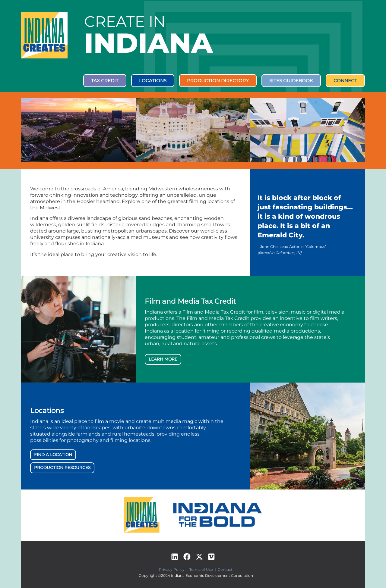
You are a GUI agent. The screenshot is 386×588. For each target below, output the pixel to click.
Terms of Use (201, 570)
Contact (225, 570)
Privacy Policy (172, 570)
